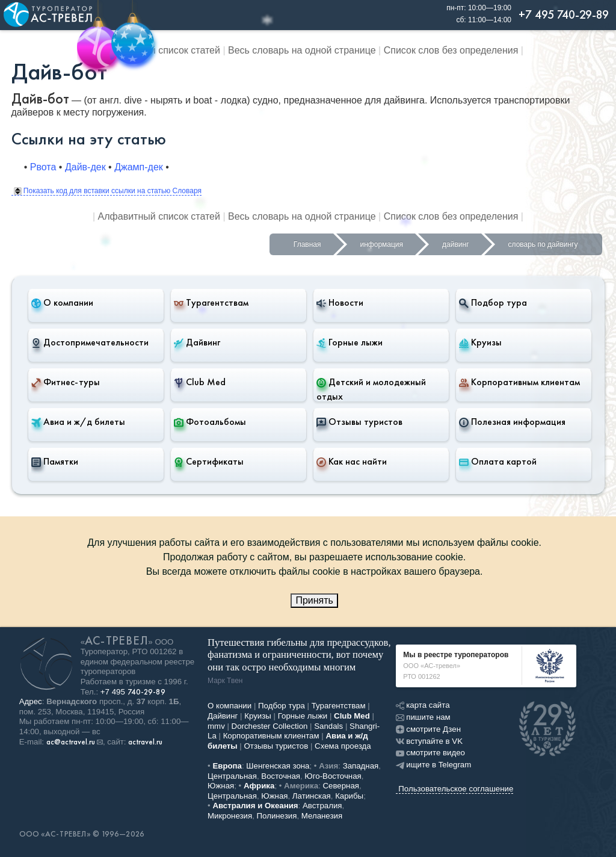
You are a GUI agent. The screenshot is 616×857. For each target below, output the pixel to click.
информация (382, 244)
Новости (340, 303)
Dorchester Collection (270, 726)
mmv (216, 726)
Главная (307, 244)
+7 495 (133, 692)
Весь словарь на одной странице (302, 50)
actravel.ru (145, 742)
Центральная (232, 776)
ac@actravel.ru (71, 742)
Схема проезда (343, 746)
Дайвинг (197, 342)
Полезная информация (512, 422)
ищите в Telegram (433, 765)
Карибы (349, 796)
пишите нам (423, 717)
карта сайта (423, 705)
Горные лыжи (350, 342)
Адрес (31, 701)
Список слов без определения (451, 50)
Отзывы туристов (359, 422)
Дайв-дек (85, 167)
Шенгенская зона (278, 766)
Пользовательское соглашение (456, 789)
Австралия (322, 806)
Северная (341, 786)
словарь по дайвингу (543, 244)
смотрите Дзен (428, 729)
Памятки (55, 462)
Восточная (281, 776)
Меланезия (322, 816)
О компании (62, 303)
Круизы (480, 342)
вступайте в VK (429, 741)
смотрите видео (430, 753)
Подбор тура (493, 303)
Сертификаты (209, 462)
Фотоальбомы (210, 422)
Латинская (312, 796)
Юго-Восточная (333, 776)
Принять (314, 600)
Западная (361, 766)
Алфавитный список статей (159, 50)
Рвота (43, 167)
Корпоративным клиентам (519, 382)
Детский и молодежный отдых (371, 389)
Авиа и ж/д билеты (78, 422)
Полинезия (277, 816)
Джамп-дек (139, 167)
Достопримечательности (90, 342)
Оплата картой (498, 462)
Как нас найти (352, 462)
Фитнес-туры (66, 382)
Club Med (200, 382)
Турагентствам (211, 303)
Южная (221, 786)
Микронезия (230, 816)
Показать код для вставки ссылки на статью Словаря (108, 191)
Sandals (328, 726)
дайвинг (455, 244)
